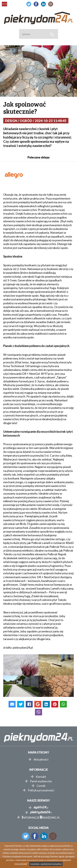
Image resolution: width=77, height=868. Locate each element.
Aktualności (41, 759)
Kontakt (41, 777)
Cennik (41, 786)
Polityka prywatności (41, 790)
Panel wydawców (41, 781)
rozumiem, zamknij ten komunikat (46, 864)
